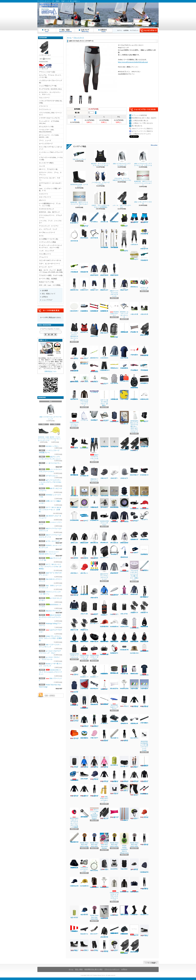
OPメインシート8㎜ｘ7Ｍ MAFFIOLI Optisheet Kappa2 (94, 814)
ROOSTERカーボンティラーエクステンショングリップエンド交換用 (74, 818)
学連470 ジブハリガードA (84, 378)
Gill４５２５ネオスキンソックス (74, 443)
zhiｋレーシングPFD (114, 864)
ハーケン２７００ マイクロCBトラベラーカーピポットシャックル (114, 718)
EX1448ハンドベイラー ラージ (74, 734)
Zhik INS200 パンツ (104, 352)
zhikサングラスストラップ (94, 352)
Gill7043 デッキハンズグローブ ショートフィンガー (144, 535)
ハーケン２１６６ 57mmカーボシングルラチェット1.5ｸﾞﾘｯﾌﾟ (144, 351)
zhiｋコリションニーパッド (134, 790)
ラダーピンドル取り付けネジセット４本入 (144, 550)
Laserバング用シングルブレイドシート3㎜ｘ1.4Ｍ (74, 838)
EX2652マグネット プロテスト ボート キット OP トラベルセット (94, 566)
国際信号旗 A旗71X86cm (125, 910)
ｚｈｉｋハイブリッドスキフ (124, 240)
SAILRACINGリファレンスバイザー (74, 419)
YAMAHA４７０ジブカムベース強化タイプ (104, 912)
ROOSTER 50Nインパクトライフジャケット (134, 669)
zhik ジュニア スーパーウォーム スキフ (134, 762)
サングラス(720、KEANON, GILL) (50, 89)
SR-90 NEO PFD (104, 719)
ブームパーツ (43, 257)
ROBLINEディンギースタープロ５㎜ (84, 363)
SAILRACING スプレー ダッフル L (94, 652)
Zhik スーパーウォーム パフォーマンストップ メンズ (134, 701)
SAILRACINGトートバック (124, 378)
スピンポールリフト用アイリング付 (94, 378)
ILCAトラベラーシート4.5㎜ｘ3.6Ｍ (124, 814)
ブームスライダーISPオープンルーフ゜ (114, 491)
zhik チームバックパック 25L (74, 762)
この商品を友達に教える (140, 121)
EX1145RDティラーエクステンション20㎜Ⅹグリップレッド (94, 307)
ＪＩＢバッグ (45, 67)
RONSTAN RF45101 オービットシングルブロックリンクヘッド (144, 622)
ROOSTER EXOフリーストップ (134, 590)
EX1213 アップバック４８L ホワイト (114, 684)
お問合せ (103, 30)
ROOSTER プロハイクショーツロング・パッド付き (144, 592)
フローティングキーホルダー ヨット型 (84, 684)
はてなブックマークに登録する (142, 131)
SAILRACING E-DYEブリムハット (104, 882)
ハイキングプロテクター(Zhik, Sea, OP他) (51, 102)
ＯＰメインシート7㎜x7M (94, 218)
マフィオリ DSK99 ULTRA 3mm (144, 566)
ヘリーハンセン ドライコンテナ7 (74, 912)
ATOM (52, 696)
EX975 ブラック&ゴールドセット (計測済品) (100, 200)
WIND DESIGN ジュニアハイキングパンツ (134, 218)
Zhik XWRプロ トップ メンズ (74, 218)
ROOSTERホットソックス (84, 443)
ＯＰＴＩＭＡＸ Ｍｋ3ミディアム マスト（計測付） (144, 761)
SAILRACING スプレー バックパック (74, 651)
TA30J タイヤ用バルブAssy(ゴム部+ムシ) (94, 503)
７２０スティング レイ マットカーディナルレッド (134, 366)
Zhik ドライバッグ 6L (124, 607)
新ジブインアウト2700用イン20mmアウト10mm (134, 491)
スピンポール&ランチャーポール (50, 260)
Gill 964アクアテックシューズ (84, 775)
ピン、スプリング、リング (48, 229)
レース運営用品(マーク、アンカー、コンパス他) (50, 205)
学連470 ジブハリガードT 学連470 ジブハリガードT (74, 378)
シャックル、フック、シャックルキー (50, 222)
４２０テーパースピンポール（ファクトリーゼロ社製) (84, 813)
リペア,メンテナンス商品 (47, 242)
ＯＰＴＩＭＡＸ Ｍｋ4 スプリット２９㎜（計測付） (114, 395)
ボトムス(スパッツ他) (46, 127)
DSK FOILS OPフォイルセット (104, 793)
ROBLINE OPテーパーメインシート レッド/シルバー (143, 178)
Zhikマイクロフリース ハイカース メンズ (104, 946)
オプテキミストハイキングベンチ (94, 234)
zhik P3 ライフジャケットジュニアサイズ (74, 591)
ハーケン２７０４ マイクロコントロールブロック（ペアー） (134, 719)
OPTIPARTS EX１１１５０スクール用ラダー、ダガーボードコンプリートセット (134, 422)
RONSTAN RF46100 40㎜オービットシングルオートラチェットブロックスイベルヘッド (114, 637)
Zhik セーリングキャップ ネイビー (94, 775)
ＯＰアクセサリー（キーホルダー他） (50, 184)
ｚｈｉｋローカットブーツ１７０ (135, 308)
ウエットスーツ (44, 98)
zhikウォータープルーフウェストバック (134, 864)
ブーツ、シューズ (45, 140)
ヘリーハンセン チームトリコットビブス (114, 379)
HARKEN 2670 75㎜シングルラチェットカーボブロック (134, 381)
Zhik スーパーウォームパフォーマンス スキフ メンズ (144, 701)
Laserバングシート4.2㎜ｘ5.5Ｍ (74, 718)
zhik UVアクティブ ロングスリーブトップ (104, 570)
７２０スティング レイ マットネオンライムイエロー (74, 268)
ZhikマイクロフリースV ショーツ (94, 284)
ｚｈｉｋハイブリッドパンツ (134, 237)
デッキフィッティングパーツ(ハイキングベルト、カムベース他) (50, 246)
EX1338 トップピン (52, 446)
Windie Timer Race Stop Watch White (134, 840)
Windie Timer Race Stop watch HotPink (104, 841)
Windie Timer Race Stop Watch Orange (84, 840)
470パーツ (42, 200)
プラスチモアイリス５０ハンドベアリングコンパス (144, 232)
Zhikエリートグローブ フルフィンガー (134, 607)
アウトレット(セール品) (47, 72)
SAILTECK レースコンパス (84, 865)
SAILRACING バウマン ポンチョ (134, 623)
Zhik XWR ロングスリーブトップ (114, 351)
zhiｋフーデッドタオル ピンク (124, 590)
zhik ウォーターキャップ (84, 567)
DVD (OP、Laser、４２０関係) (50, 285)
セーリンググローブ (46, 144)
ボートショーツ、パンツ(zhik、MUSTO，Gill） (50, 136)
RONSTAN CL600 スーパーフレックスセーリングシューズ (44, 434)
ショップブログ (84, 30)
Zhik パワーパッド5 (124, 701)
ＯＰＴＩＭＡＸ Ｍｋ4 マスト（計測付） (104, 398)
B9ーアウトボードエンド (94, 491)
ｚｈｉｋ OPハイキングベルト (122, 200)
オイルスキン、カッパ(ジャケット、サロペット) (50, 93)
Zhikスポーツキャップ (104, 472)
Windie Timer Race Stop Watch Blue (94, 840)
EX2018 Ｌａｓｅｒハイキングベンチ (124, 310)
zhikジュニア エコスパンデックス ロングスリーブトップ (84, 537)
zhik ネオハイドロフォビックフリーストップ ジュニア (94, 700)
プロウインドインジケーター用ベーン (134, 351)
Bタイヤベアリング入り (84, 503)
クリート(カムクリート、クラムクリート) (50, 216)
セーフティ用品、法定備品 (48, 279)
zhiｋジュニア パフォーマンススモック (114, 537)
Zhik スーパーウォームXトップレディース (134, 776)
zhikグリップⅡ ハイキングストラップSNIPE (134, 946)
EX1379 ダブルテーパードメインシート (94, 684)
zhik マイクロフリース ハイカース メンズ (144, 839)
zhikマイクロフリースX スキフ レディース (114, 269)
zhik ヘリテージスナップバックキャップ (94, 592)
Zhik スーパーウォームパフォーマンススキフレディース (114, 776)
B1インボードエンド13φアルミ (84, 491)
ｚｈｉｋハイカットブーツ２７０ (144, 308)
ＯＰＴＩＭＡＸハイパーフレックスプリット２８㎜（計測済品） (50, 567)
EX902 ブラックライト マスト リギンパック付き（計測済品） (50, 638)
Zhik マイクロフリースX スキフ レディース (94, 790)
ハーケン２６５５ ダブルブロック (104, 218)
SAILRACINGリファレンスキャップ (74, 882)
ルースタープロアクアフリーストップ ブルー (104, 590)
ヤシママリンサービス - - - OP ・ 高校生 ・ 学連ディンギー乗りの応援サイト (39, 22)
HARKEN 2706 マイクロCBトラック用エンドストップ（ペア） (124, 930)
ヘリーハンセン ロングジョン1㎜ (134, 930)
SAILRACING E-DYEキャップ (115, 622)
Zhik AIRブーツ (94, 621)
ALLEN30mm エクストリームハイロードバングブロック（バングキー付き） (74, 775)
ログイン (120, 30)
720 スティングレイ (80, 155)
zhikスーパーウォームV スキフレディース (114, 287)
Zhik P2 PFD (124, 220)
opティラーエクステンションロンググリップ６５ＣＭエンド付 (50, 482)
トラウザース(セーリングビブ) (49, 118)
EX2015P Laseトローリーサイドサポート (104, 685)
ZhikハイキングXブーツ (84, 945)
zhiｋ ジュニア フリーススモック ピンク (104, 762)
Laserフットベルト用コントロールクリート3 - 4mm (84, 307)
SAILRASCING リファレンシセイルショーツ (105, 366)
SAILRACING (45, 60)
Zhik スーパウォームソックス (114, 789)
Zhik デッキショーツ (84, 353)
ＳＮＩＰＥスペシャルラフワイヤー (74, 235)
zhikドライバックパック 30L (114, 330)
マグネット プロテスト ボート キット (134, 283)
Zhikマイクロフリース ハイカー (94, 449)
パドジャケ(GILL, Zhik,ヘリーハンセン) (50, 114)
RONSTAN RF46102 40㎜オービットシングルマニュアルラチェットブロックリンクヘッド (144, 637)
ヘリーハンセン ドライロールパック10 (114, 761)
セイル (41, 236)
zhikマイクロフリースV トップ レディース (94, 269)
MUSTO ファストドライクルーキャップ (55, 434)
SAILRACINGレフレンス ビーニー (124, 622)
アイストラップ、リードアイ (49, 226)
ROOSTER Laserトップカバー (114, 702)
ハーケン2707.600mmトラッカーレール (144, 719)
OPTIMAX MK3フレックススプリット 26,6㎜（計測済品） (104, 669)
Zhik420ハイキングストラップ (124, 444)
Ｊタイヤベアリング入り (124, 503)
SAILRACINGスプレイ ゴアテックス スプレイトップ (114, 889)
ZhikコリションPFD (124, 864)
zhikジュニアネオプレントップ (104, 328)
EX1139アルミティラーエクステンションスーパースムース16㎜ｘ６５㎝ (104, 700)
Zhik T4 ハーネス (94, 671)
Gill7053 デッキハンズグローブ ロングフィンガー (134, 535)
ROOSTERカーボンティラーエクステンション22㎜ (144, 789)
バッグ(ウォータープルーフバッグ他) (50, 82)
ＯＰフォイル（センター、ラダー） (49, 179)
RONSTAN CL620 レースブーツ (79, 179)
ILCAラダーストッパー (94, 930)
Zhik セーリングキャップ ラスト (144, 813)
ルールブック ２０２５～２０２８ (124, 418)
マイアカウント (134, 30)
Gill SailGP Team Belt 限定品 (94, 367)
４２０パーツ (43, 194)
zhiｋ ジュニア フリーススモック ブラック (94, 762)
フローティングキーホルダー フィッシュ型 (134, 684)
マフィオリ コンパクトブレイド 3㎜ (114, 734)
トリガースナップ (144, 516)
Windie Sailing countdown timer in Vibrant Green (124, 843)
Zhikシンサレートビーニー (124, 472)
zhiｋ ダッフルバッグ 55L (124, 762)
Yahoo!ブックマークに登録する (142, 129)
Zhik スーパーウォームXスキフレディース (124, 776)
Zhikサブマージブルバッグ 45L (94, 608)
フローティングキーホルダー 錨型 (124, 395)
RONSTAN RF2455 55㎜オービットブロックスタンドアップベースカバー (74, 863)
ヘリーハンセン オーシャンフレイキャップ (84, 910)
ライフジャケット (45, 109)
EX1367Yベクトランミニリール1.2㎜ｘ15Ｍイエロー (84, 734)
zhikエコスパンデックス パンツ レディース (94, 552)
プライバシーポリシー (112, 969)
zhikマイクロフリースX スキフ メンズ (74, 284)
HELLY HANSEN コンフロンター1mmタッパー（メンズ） (74, 700)
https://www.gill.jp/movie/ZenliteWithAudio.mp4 (133, 62)
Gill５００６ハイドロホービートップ (84, 398)
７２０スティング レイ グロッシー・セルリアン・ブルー (144, 366)
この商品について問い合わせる (142, 123)
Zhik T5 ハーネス (84, 671)
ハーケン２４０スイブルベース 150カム (84, 471)
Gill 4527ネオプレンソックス (144, 910)
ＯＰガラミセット (52, 476)
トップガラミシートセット (94, 392)
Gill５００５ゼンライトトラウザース (74, 395)
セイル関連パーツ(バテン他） (49, 239)
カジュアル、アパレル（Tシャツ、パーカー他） (51, 76)
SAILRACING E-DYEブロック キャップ (105, 622)
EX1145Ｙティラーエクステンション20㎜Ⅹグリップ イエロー (104, 307)
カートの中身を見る (50, 310)
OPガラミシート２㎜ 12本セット (114, 365)
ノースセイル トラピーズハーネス (100, 178)
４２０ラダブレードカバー (104, 379)
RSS (46, 696)
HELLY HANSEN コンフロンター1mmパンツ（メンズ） (84, 702)
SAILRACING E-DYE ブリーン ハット (124, 684)
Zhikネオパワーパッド (53, 611)
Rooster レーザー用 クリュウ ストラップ (114, 649)
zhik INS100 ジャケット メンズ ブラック (104, 931)
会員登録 (126, 30)
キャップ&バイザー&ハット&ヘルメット (50, 148)
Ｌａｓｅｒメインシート (134, 256)
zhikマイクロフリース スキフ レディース (124, 735)
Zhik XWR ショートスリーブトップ (124, 352)
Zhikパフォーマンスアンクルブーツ (144, 931)
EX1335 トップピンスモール (134, 516)
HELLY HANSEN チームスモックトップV (74, 605)
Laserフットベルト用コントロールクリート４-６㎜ (124, 365)
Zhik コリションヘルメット (134, 814)
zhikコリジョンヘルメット (114, 945)
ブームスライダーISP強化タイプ (104, 491)
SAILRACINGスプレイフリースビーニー (144, 866)
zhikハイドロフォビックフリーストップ (51, 411)
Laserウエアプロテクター (134, 549)
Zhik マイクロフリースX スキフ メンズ (104, 735)
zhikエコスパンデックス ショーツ (84, 552)
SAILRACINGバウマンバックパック (114, 417)
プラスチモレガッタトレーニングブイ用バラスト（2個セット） (134, 571)
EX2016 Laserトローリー (115, 309)
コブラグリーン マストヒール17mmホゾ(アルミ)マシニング (114, 503)
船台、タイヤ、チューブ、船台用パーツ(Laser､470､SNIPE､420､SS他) (51, 271)
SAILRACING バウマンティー (144, 670)
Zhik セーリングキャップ (74, 670)
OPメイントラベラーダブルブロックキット (124, 552)
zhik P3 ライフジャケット (84, 328)
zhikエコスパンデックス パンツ (74, 552)
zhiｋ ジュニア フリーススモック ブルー (84, 762)
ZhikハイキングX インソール (94, 945)
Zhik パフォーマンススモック (74, 537)
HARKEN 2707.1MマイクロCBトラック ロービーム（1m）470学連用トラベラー (114, 929)
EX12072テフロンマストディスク (74, 307)
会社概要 (45, 291)
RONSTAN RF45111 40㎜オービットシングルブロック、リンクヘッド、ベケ (84, 637)
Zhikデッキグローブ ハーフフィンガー (84, 624)
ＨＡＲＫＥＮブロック (46, 209)
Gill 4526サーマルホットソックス (134, 910)
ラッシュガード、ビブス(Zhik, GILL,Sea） (49, 122)
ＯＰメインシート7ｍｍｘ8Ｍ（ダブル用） (114, 218)
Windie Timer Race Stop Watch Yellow (114, 840)
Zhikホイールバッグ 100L (104, 608)
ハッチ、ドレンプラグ (46, 251)
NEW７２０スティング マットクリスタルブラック (84, 268)
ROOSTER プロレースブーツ (134, 471)
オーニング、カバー (46, 267)
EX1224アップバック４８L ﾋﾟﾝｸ (114, 813)
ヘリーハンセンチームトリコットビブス (74, 686)
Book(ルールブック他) (46, 282)
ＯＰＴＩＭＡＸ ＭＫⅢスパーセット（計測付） (104, 238)
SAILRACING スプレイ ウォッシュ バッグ (124, 647)
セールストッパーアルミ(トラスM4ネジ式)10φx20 (104, 442)
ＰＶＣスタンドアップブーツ (124, 491)
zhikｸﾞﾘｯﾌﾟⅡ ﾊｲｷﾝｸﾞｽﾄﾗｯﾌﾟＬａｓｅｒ (144, 329)
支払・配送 (79, 969)
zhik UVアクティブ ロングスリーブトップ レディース (114, 567)
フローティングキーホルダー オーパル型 (144, 684)
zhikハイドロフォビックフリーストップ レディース (143, 158)
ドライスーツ (43, 106)
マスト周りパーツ (45, 254)
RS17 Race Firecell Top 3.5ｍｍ (124, 517)
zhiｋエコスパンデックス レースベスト (104, 537)
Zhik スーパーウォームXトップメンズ (84, 721)
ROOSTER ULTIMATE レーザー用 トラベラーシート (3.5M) (145, 740)
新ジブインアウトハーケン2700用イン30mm (144, 491)
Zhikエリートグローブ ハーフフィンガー (144, 607)
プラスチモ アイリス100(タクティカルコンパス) (122, 176)
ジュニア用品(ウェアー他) (48, 86)
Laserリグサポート (84, 516)
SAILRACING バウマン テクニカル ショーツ (94, 516)
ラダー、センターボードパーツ (49, 264)
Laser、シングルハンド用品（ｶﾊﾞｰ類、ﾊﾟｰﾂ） (50, 190)
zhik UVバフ (104, 552)
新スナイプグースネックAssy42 (104, 503)
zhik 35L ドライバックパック (104, 864)
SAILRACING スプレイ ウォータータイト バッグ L (104, 650)
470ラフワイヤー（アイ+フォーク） (94, 865)
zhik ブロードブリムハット (74, 567)
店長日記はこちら (50, 371)
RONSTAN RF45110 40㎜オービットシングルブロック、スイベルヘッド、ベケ (74, 637)
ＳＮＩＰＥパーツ (45, 197)
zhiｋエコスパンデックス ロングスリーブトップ (94, 537)
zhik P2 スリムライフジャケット (94, 330)
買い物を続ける (137, 126)
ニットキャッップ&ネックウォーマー (51, 153)
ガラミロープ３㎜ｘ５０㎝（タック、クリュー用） (74, 491)
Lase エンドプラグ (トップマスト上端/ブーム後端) (114, 669)
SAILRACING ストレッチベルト (134, 504)
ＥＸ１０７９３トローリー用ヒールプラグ (94, 416)
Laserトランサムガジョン (84, 930)
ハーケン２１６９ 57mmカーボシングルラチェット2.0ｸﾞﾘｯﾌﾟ (74, 366)
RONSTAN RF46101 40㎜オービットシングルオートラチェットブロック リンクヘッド (134, 637)
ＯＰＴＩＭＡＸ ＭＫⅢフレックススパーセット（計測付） (50, 510)
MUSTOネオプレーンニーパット (84, 234)
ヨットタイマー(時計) (46, 163)
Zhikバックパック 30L (84, 607)
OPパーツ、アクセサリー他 (48, 169)
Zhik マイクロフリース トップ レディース (74, 790)
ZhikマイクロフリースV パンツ (84, 284)
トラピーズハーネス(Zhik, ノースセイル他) (51, 159)
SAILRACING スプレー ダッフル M (84, 652)
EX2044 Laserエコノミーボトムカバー (114, 591)
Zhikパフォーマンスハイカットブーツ (74, 945)
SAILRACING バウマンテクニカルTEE (74, 516)
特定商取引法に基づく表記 (93, 969)
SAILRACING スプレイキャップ (144, 504)
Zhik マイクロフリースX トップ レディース (84, 790)
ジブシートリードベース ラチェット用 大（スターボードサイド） (144, 442)
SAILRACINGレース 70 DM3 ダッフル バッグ (134, 885)
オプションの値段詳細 (139, 115)
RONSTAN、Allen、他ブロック (49, 212)
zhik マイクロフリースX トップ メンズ (144, 776)
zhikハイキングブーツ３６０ (143, 198)
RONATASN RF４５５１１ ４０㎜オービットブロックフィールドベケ (74, 471)
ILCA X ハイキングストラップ (104, 814)
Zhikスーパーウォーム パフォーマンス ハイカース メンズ (144, 883)
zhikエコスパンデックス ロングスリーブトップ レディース (124, 537)
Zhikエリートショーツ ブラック (74, 353)
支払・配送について (66, 30)
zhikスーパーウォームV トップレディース (124, 284)
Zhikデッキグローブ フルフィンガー (74, 624)
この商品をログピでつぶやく (141, 134)
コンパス (42, 166)
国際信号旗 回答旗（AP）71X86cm (75, 928)
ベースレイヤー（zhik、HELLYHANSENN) (47, 131)
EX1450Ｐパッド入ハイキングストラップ (144, 379)
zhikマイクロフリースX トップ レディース (104, 269)
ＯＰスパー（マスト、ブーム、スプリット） (50, 174)
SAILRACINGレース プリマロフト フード (124, 885)
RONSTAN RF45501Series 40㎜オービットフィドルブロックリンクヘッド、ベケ (105, 637)
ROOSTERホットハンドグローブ (114, 911)
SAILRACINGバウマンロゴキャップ (144, 395)
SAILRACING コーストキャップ (124, 566)
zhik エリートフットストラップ (124, 788)
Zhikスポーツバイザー (114, 472)
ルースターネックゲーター (144, 417)
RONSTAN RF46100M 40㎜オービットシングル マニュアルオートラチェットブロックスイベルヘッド (125, 637)
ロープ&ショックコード (47, 232)
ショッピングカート (149, 30)
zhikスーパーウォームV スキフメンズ (104, 284)
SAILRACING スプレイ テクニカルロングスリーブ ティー (50, 672)
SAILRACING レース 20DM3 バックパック (94, 882)
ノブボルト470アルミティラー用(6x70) (74, 503)
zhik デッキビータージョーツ (84, 220)
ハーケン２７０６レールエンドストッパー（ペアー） (124, 719)
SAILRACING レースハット (134, 649)
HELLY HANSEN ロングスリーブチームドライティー (51, 617)
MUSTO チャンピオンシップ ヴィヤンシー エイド (100, 158)
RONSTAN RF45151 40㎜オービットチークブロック (94, 637)
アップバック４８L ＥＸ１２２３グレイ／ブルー (134, 328)
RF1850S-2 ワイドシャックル (114, 550)
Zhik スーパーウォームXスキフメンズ (94, 721)
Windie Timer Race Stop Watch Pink (94, 913)
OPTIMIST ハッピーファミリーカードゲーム (124, 669)
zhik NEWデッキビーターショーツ (144, 243)
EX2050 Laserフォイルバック (104, 416)
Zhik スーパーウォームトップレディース (104, 776)
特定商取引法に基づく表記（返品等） (144, 118)
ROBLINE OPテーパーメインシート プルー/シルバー (79, 199)
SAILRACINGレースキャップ (84, 882)
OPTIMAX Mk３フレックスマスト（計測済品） (134, 395)
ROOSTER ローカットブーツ (144, 471)
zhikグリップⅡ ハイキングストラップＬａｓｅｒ (124, 947)
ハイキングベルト (45, 49)
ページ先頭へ (151, 963)
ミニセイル (84, 416)
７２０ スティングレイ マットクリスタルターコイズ (144, 256)
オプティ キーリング (53, 541)
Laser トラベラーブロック (134, 734)
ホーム (47, 30)
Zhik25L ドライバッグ (114, 608)
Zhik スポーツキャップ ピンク (94, 734)
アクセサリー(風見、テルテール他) (51, 275)
